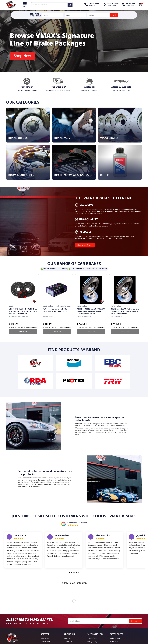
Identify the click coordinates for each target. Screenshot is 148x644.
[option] (74, 41)
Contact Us (68, 642)
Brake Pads (114, 642)
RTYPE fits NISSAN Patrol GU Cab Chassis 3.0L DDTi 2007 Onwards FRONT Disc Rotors (125, 311)
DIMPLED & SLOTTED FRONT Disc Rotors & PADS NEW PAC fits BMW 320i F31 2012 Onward (23, 311)
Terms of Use (92, 638)
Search (114, 15)
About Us (67, 638)
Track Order (45, 642)
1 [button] (69, 72)
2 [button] (76, 72)
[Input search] (52, 5)
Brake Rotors (115, 638)
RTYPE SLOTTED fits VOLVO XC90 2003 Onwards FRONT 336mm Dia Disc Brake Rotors (91, 311)
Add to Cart (23, 332)
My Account (45, 638)
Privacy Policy (92, 642)
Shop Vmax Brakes (85, 245)
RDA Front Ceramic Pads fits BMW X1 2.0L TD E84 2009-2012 (56, 310)
